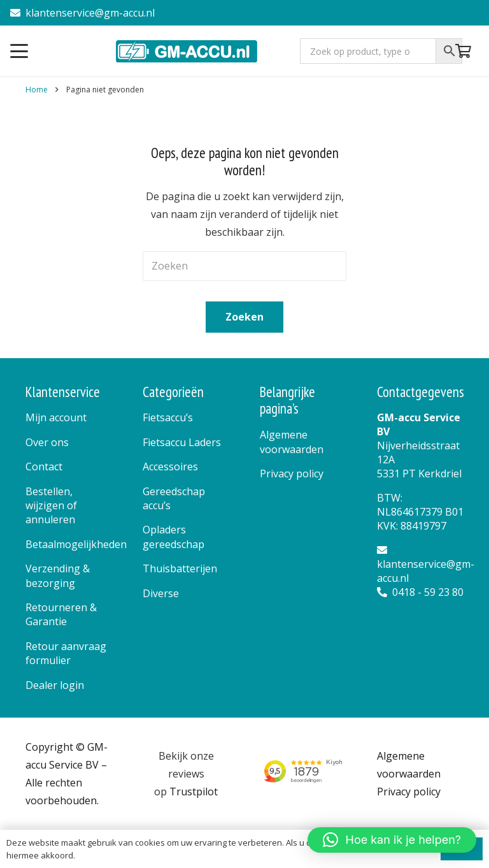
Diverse (161, 593)
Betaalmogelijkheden (76, 544)
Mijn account (56, 417)
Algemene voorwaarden (292, 442)
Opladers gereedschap (174, 537)
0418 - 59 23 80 (420, 592)
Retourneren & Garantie (61, 614)
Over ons (47, 442)
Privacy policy (292, 474)
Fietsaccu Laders (182, 442)
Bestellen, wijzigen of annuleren (51, 506)
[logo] (188, 51)
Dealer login (55, 685)
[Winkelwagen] (464, 51)
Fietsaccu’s (168, 417)
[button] (19, 51)
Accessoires (170, 467)
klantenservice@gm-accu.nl (82, 13)
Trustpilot (194, 792)
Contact (44, 467)
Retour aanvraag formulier (66, 653)
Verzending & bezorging (58, 575)
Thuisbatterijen (180, 568)
